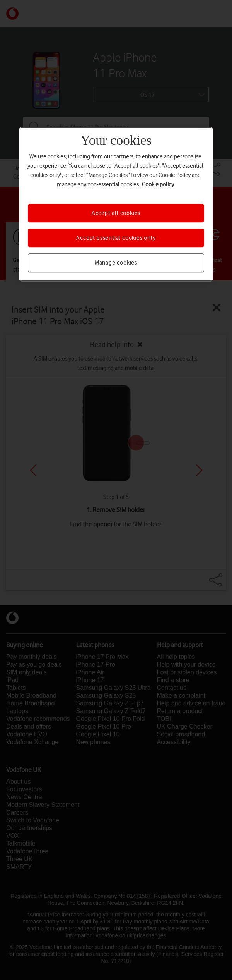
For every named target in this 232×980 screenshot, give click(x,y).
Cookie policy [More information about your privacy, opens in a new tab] (158, 184)
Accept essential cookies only (116, 238)
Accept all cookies (116, 213)
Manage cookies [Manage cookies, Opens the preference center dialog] (116, 263)
